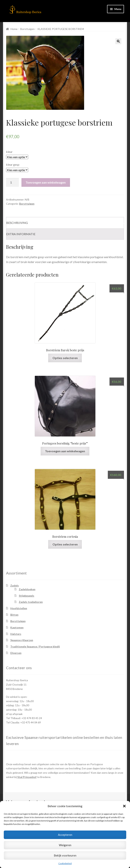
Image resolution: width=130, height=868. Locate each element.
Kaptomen (17, 627)
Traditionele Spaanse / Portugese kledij (35, 646)
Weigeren (65, 845)
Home (14, 29)
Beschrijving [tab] (17, 223)
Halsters (16, 634)
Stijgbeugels (27, 596)
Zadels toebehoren (31, 602)
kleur (9, 152)
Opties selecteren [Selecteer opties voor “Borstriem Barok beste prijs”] (65, 358)
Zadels (15, 585)
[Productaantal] (12, 182)
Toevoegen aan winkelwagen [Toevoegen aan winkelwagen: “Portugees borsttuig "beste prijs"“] (65, 451)
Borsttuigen (27, 29)
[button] (124, 806)
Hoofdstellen (19, 608)
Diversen (16, 653)
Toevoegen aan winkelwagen (46, 182)
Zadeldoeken (27, 589)
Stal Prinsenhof (27, 777)
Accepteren (65, 835)
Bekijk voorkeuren (65, 855)
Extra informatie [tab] (21, 234)
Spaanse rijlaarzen (22, 640)
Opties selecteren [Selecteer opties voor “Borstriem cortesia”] (65, 544)
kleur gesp (13, 164)
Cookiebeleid (65, 863)
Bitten (14, 615)
